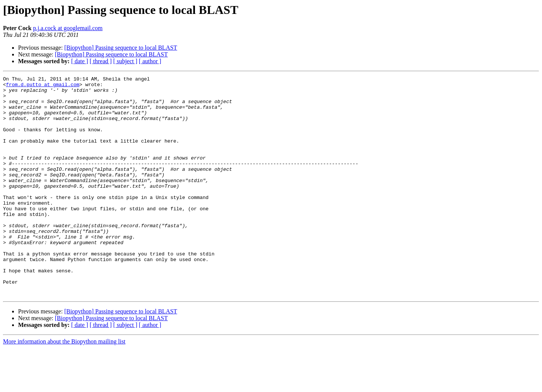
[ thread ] (101, 61)
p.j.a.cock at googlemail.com (68, 28)
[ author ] (150, 61)
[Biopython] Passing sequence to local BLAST (121, 48)
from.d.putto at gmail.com (43, 87)
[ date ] (80, 61)
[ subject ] (125, 61)
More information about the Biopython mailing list (64, 385)
